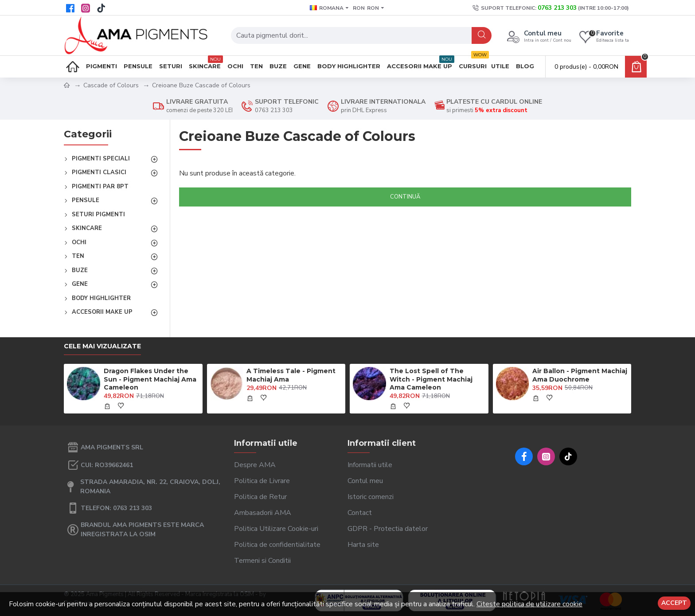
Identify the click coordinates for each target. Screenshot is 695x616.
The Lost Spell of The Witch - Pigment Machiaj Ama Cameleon (431, 379)
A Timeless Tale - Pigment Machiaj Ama (291, 375)
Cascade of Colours (111, 85)
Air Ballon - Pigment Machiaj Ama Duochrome (580, 375)
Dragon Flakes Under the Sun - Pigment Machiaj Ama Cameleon (150, 379)
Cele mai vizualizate (102, 346)
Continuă (405, 197)
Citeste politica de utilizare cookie (529, 604)
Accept (674, 603)
